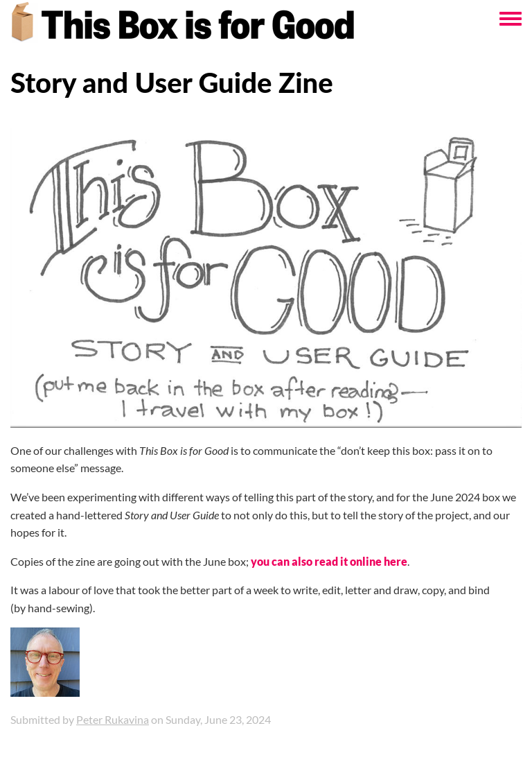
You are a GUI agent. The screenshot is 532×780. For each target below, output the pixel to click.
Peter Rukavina (113, 719)
